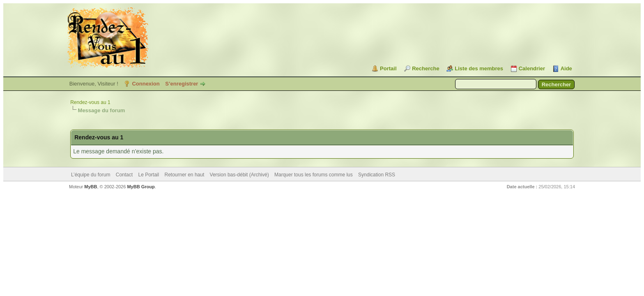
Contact (124, 175)
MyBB (91, 187)
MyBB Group (141, 187)
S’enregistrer (182, 84)
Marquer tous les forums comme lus (314, 175)
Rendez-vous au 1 (90, 102)
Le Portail (148, 175)
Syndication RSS (377, 175)
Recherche (425, 68)
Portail (388, 68)
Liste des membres (479, 68)
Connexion (146, 84)
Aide (566, 68)
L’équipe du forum (91, 175)
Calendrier (532, 68)
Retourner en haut (185, 175)
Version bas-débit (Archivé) (239, 175)
